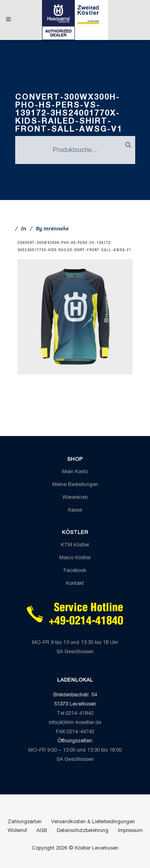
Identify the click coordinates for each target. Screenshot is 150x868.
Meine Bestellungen (75, 485)
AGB (42, 831)
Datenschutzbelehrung (83, 831)
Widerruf (17, 831)
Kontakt (75, 584)
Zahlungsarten (25, 822)
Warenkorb (75, 498)
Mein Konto (75, 472)
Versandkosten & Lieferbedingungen (93, 822)
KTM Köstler (75, 545)
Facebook (75, 571)
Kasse (75, 511)
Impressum (130, 831)
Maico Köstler (75, 558)
